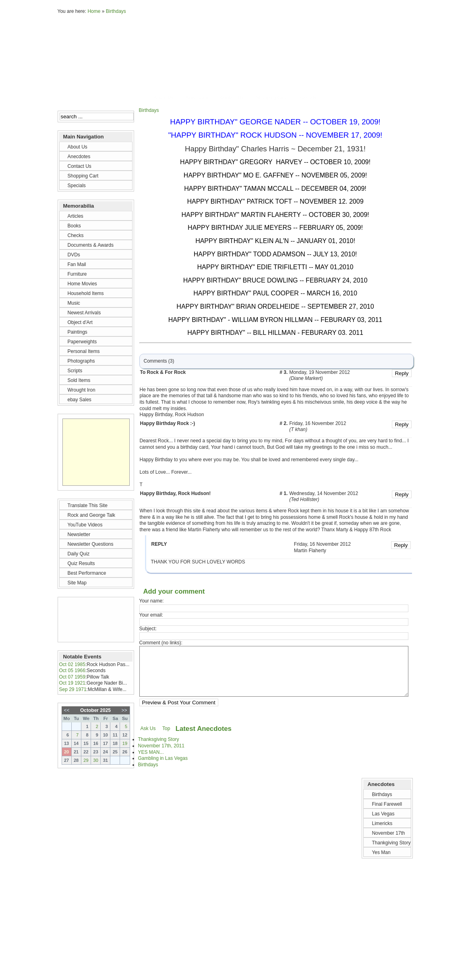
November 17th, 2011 (161, 755)
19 (125, 743)
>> (124, 710)
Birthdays (116, 11)
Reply (402, 373)
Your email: (151, 615)
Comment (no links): (161, 643)
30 (96, 760)
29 (86, 760)
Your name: (152, 601)
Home (94, 11)
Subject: (148, 629)
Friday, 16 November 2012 (318, 424)
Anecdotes (197, 97)
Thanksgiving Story (159, 749)
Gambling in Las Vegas (163, 768)
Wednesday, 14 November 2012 (324, 494)
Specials (307, 97)
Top (166, 738)
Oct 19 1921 (72, 683)
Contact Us (232, 97)
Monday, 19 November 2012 (320, 373)
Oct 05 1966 (72, 671)
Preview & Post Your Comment (179, 712)
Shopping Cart (271, 97)
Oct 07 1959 (72, 677)
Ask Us (148, 738)
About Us (164, 97)
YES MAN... (151, 762)
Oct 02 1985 (72, 664)
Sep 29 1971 (73, 689)
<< (67, 710)
